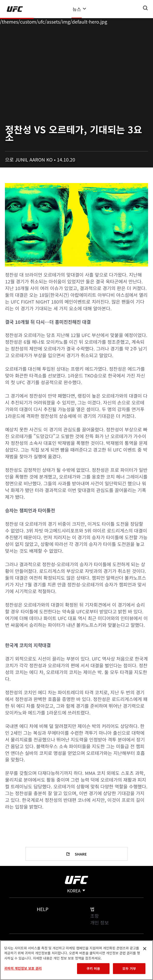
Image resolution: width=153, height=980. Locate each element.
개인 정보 (100, 922)
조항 (95, 916)
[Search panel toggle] (145, 8)
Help (43, 909)
